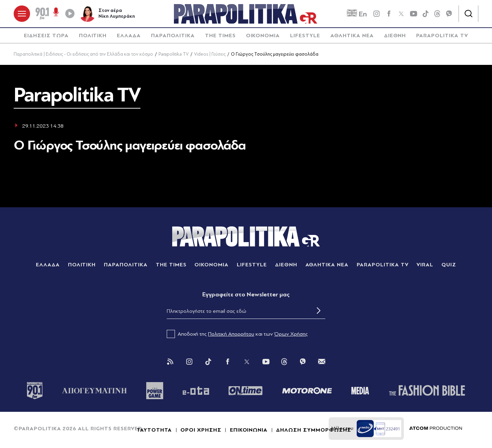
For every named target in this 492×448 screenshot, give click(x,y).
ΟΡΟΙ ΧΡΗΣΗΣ (201, 430)
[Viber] (449, 14)
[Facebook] (389, 14)
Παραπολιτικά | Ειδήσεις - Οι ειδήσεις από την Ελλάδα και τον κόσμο (83, 54)
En (357, 14)
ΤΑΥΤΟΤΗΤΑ (154, 430)
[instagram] (377, 14)
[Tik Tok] (208, 362)
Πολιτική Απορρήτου (231, 334)
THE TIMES (220, 36)
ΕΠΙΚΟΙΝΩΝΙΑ (249, 430)
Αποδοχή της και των (237, 334)
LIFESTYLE (305, 36)
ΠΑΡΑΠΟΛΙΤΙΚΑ (173, 36)
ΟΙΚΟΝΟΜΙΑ (263, 36)
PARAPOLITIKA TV (442, 36)
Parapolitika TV (174, 54)
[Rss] (170, 362)
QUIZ (449, 265)
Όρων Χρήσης (291, 334)
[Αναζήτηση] (468, 14)
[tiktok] (426, 14)
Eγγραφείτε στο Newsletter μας (246, 295)
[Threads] (437, 13)
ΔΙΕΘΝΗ (395, 36)
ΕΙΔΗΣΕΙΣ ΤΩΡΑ (46, 36)
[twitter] (401, 14)
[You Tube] (266, 362)
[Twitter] (247, 362)
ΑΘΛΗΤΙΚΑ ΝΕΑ (352, 36)
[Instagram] (189, 362)
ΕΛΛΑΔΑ (129, 36)
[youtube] (413, 14)
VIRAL (425, 265)
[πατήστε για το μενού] (22, 14)
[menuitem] (46, 36)
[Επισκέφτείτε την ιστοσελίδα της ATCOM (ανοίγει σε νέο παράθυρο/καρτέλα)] (436, 429)
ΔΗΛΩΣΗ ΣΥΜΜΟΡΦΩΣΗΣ (313, 430)
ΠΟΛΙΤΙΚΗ (93, 36)
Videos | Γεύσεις (210, 54)
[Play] (70, 14)
